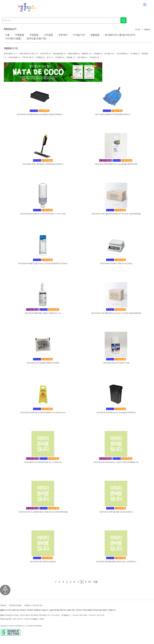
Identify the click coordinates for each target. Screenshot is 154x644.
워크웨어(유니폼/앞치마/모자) (120, 35)
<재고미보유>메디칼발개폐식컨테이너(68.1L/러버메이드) (116, 562)
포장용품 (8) (40, 57)
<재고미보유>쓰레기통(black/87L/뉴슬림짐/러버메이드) (116, 413)
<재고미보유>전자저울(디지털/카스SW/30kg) (116, 264)
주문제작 (63, 35)
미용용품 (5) (71, 57)
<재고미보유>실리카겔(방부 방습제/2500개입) (43, 363)
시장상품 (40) (94, 57)
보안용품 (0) (98, 54)
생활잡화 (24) (87, 54)
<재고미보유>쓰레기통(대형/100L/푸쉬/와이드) (116, 512)
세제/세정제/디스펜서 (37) (29, 54)
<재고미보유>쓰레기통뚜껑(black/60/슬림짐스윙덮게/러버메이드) (40, 115)
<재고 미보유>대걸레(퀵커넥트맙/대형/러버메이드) (113, 115)
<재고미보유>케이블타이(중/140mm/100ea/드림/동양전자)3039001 (43, 264)
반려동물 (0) (60, 57)
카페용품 (20, 35)
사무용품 (48, 35)
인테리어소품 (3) (28, 57)
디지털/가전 (79, 35)
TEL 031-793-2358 (80, 615)
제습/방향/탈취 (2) (59, 54)
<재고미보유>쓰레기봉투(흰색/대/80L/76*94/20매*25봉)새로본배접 (116, 214)
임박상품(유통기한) (37, 39)
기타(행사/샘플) (13, 39)
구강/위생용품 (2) (123, 54)
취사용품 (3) (135, 54)
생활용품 (147, 30)
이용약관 (3, 606)
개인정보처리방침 (15, 606)
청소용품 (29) (109, 54)
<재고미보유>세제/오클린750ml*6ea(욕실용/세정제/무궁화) (116, 164)
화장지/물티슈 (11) (11, 54)
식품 (7, 35)
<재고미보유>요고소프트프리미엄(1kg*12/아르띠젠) (43, 462)
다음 (95, 582)
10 (89, 582)
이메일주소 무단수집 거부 (33, 606)
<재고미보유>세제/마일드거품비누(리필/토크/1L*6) (43, 313)
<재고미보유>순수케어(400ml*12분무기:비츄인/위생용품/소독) (116, 462)
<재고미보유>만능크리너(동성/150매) (116, 363)
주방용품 (34, 35)
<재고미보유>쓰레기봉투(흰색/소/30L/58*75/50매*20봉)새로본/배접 (116, 313)
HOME (138, 30)
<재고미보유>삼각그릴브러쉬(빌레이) (43, 562)
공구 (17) (50, 57)
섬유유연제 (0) (45, 54)
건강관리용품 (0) (14, 57)
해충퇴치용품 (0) (74, 54)
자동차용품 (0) (82, 57)
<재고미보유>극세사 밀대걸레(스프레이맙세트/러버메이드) (43, 164)
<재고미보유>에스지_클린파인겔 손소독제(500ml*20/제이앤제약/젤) (43, 512)
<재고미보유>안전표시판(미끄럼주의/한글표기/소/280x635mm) (43, 413)
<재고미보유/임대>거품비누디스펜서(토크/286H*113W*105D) (43, 214)
